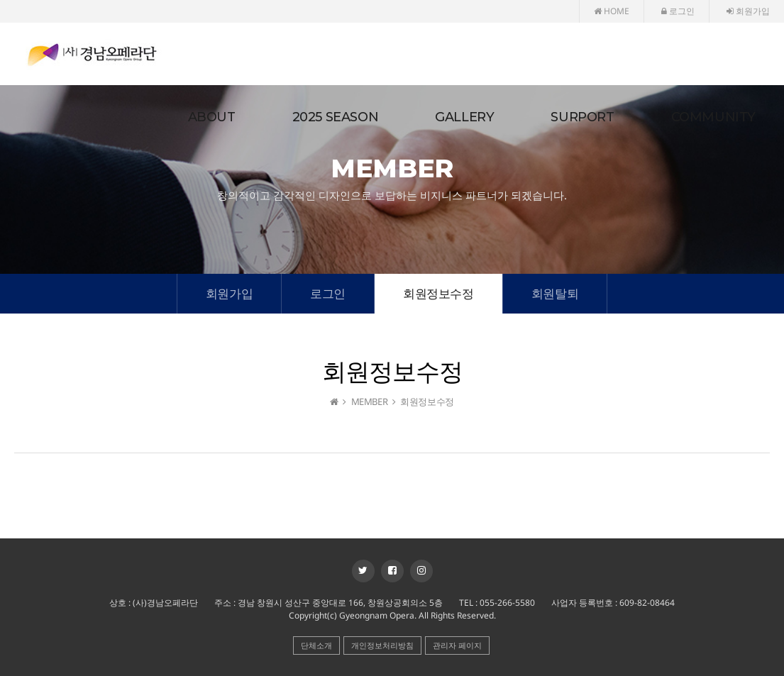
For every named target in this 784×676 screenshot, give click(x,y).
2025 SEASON (336, 117)
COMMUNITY (713, 117)
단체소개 (316, 645)
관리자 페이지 (457, 645)
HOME (612, 11)
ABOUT (212, 117)
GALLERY (464, 117)
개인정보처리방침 (382, 645)
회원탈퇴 (555, 293)
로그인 (678, 11)
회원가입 (748, 11)
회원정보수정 (438, 293)
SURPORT (582, 117)
